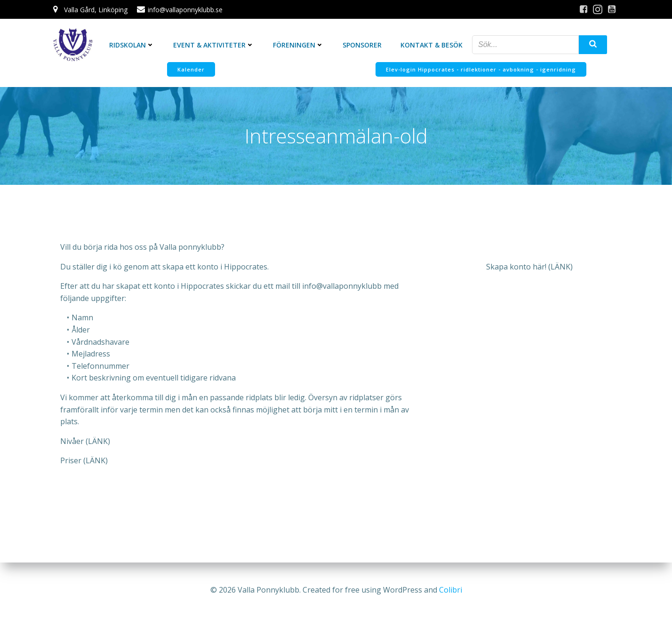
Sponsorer (362, 45)
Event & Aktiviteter (214, 45)
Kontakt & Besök (432, 45)
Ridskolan (132, 45)
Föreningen (298, 45)
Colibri (451, 590)
